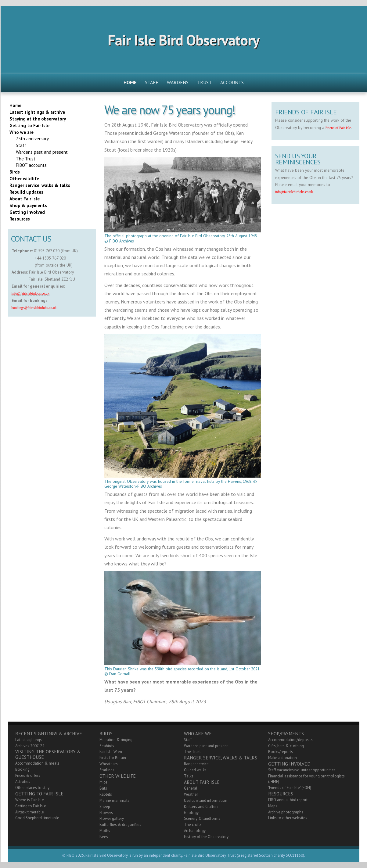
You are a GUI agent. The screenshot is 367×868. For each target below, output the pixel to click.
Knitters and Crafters (201, 807)
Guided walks (195, 770)
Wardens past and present (206, 746)
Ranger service (196, 764)
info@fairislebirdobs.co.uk (31, 294)
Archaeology (195, 831)
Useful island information (206, 800)
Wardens (178, 82)
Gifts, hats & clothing (286, 746)
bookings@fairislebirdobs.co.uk (34, 308)
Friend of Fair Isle (338, 128)
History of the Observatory (206, 837)
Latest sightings (29, 740)
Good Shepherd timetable (37, 818)
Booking (22, 769)
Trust (204, 82)
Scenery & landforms (202, 818)
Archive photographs (286, 812)
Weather (191, 794)
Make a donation (282, 758)
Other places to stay (32, 788)
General (191, 788)
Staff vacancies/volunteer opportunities (302, 770)
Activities (23, 782)
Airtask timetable (30, 812)
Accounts (232, 82)
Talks (189, 776)
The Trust (192, 752)
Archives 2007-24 (30, 746)
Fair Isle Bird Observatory (183, 40)
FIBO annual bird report (288, 800)
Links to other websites (288, 818)
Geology (191, 813)
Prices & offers (28, 775)
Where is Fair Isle (30, 800)
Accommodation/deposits (290, 740)
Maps (273, 806)
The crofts (193, 825)
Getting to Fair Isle (31, 806)
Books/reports (281, 752)
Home (130, 82)
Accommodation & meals (37, 763)
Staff (152, 82)
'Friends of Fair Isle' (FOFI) (290, 788)
